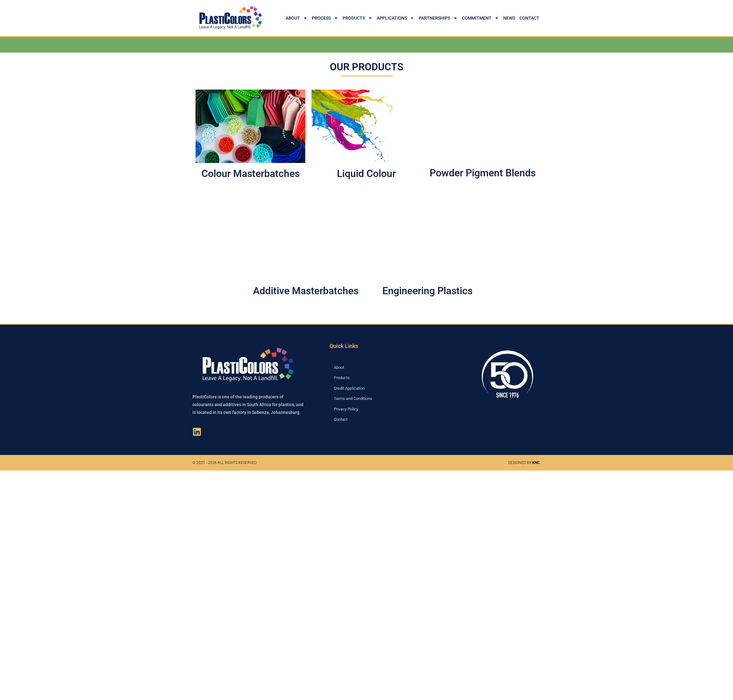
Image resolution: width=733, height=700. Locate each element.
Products (357, 18)
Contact (529, 18)
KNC (536, 463)
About (297, 18)
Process (325, 18)
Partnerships (438, 18)
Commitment (480, 18)
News (509, 18)
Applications (396, 18)
